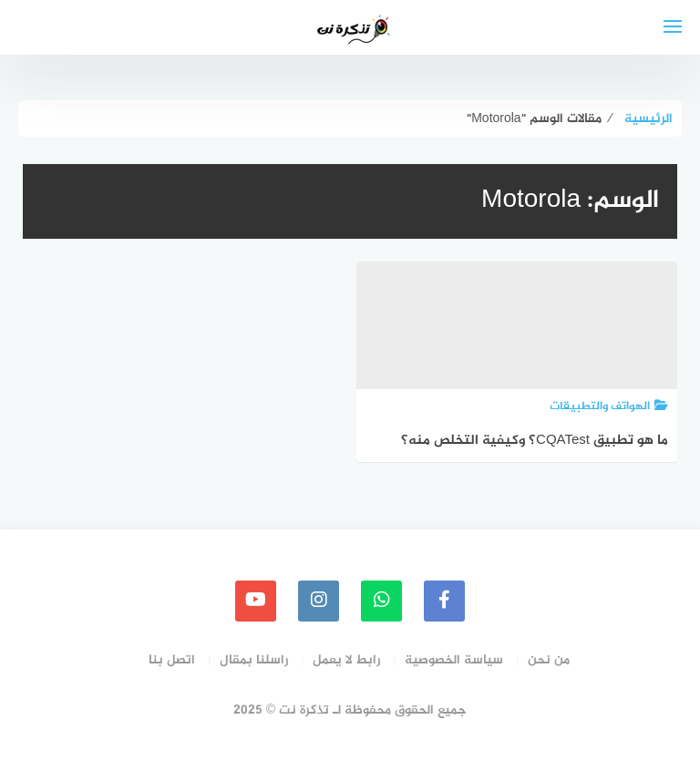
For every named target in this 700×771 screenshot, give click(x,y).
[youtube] (256, 601)
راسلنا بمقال (254, 660)
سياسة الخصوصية (454, 660)
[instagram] (319, 601)
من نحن (549, 660)
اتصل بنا (172, 660)
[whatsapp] (381, 601)
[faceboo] (444, 601)
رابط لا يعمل (346, 660)
